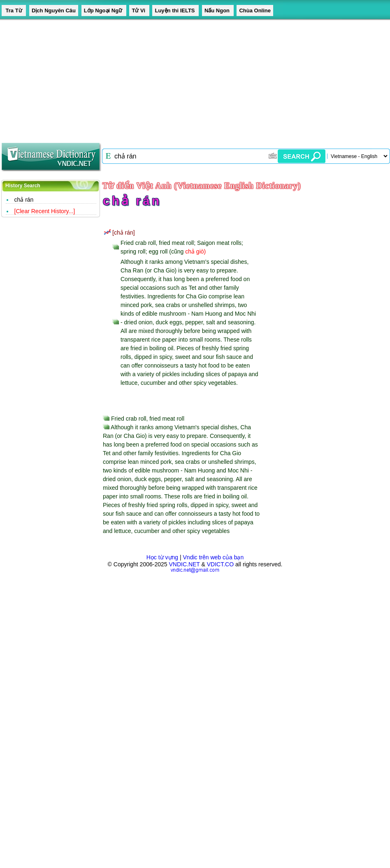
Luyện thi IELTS (175, 10)
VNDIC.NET (184, 564)
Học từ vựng (162, 557)
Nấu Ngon (218, 10)
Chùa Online (255, 10)
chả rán (24, 200)
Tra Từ (14, 10)
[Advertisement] (158, 78)
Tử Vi (139, 10)
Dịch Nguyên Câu (54, 10)
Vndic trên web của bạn (214, 557)
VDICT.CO (220, 564)
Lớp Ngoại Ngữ (104, 10)
